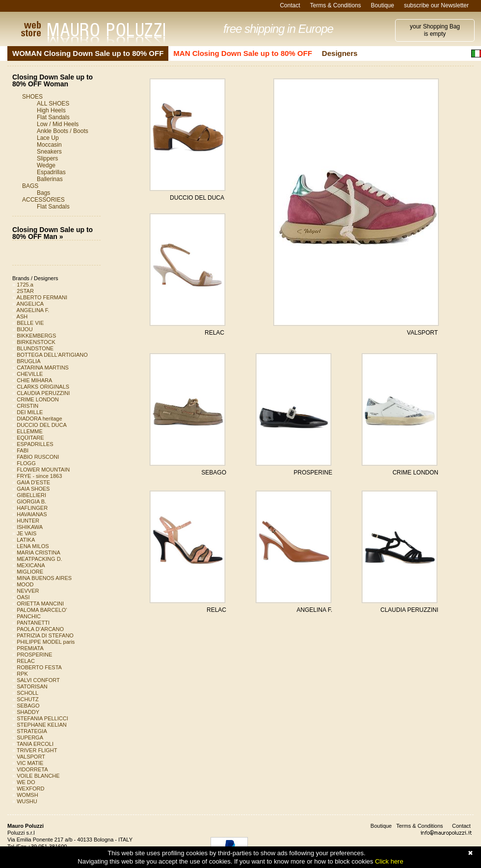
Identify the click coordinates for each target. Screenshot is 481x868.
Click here (389, 861)
